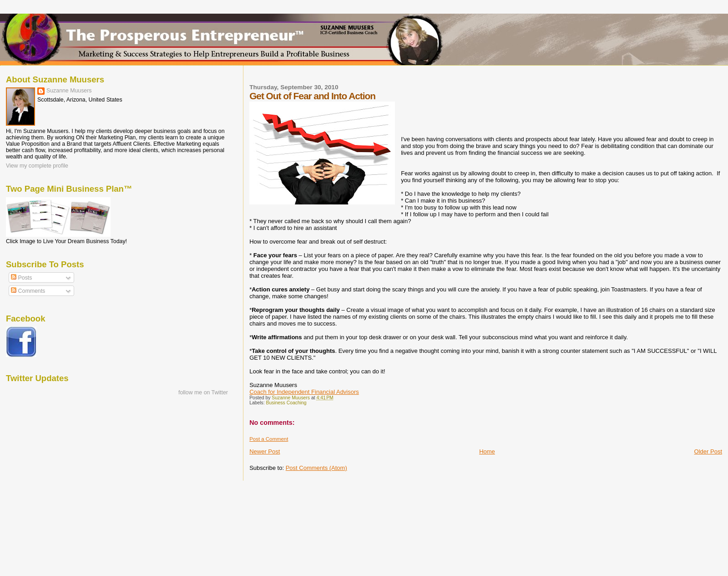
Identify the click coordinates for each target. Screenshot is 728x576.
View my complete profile (37, 166)
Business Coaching (286, 403)
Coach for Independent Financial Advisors (304, 392)
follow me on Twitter (203, 392)
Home (487, 451)
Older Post (708, 451)
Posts (21, 278)
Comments (28, 291)
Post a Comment (269, 439)
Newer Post (265, 451)
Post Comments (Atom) (316, 468)
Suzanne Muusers (69, 91)
